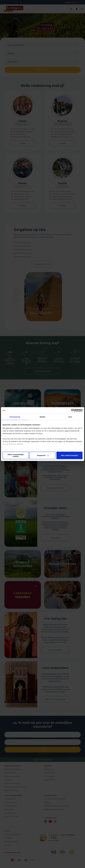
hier (75, 439)
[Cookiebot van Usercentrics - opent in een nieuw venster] (73, 410)
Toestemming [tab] (15, 417)
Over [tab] (70, 417)
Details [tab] (43, 417)
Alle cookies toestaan (69, 455)
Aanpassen (43, 455)
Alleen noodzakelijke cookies (16, 455)
